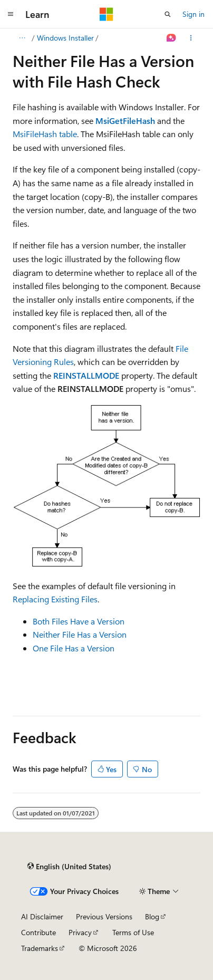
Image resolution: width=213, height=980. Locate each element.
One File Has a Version (74, 648)
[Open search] (168, 14)
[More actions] (191, 38)
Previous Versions (104, 916)
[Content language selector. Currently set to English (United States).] (69, 866)
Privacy (80, 932)
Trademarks (40, 948)
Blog (152, 916)
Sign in (193, 14)
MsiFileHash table (45, 134)
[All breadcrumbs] (22, 38)
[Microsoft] (106, 14)
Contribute (38, 932)
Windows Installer (65, 38)
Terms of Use (133, 932)
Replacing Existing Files (55, 599)
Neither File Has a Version (80, 634)
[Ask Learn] (172, 38)
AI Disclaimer (42, 916)
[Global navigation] (11, 14)
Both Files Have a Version (79, 621)
